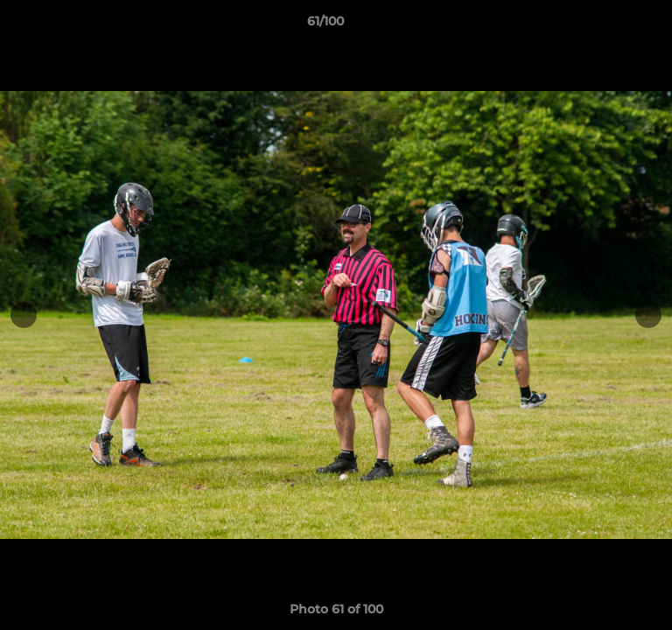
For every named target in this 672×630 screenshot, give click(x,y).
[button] (609, 25)
